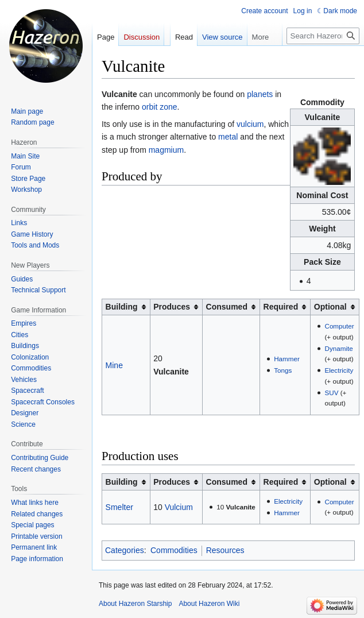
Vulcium (179, 507)
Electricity (339, 370)
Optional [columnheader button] (330, 307)
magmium (166, 150)
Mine (114, 365)
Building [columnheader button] (122, 307)
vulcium (250, 124)
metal (228, 137)
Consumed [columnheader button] (227, 307)
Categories (125, 550)
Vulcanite (171, 372)
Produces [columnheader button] (172, 307)
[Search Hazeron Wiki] (323, 36)
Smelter (119, 507)
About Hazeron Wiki (209, 604)
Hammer (287, 359)
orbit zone (159, 107)
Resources (225, 550)
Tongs (283, 370)
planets (260, 94)
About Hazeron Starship (135, 604)
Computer (339, 326)
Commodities (174, 550)
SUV (331, 393)
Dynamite (338, 348)
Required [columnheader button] (281, 307)
